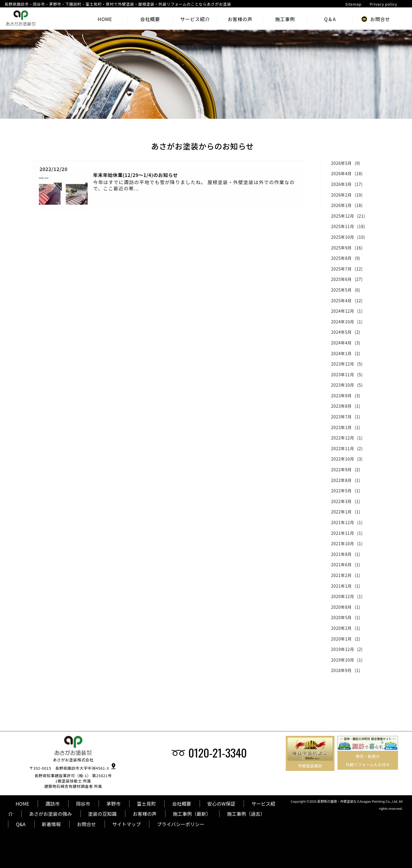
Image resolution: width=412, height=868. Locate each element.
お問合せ (86, 824)
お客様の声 (145, 814)
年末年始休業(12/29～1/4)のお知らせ (135, 175)
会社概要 (181, 804)
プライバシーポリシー (181, 824)
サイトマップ (127, 824)
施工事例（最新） (192, 814)
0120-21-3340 (218, 752)
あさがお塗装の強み (50, 814)
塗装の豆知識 (102, 814)
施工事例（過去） (246, 814)
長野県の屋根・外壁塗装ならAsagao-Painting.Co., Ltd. (358, 801)
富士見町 (146, 804)
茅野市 (113, 804)
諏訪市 (53, 804)
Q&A (20, 824)
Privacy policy (383, 4)
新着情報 (51, 824)
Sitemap (353, 4)
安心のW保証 (221, 804)
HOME (22, 804)
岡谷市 (83, 804)
